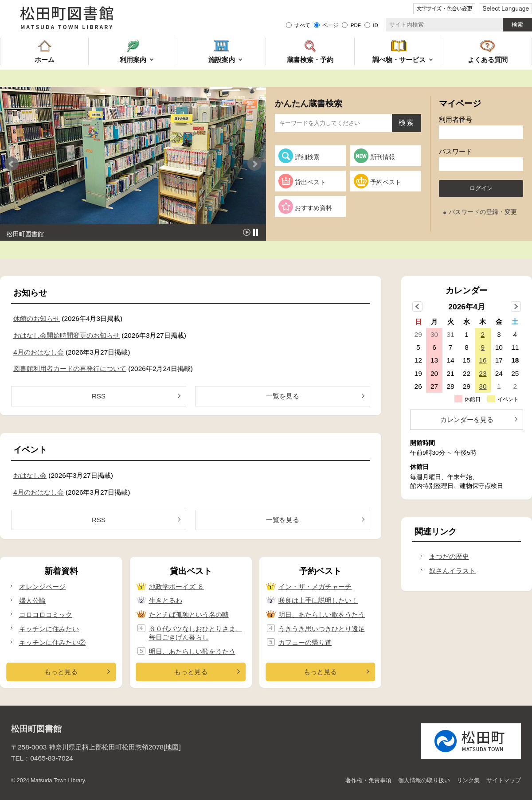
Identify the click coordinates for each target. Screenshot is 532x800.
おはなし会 (30, 475)
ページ (330, 25)
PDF (356, 25)
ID (376, 25)
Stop (256, 232)
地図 (172, 747)
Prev (12, 164)
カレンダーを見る (467, 420)
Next (254, 164)
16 (483, 360)
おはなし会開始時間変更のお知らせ (66, 335)
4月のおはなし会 (39, 352)
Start (247, 232)
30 (483, 386)
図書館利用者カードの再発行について (70, 369)
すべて (302, 25)
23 (483, 373)
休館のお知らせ (37, 318)
